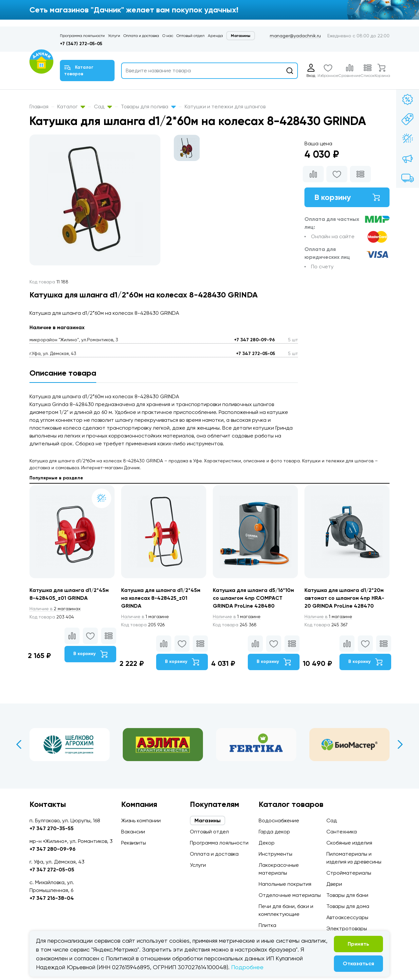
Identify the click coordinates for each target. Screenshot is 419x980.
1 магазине (145, 616)
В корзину (347, 197)
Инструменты (275, 854)
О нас (168, 36)
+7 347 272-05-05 (255, 354)
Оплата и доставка (141, 36)
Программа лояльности (82, 36)
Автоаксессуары (347, 917)
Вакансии (133, 832)
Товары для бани (347, 895)
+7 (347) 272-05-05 (81, 44)
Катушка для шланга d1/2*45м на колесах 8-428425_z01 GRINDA (161, 598)
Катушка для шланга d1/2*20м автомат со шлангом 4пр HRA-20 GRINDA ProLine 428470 (344, 598)
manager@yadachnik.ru (295, 36)
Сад (103, 107)
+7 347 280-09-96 (255, 340)
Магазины (241, 36)
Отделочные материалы (290, 895)
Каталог (71, 107)
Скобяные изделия (349, 843)
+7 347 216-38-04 (52, 898)
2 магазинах (55, 609)
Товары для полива (148, 107)
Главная (39, 107)
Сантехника (342, 832)
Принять (358, 944)
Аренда (215, 36)
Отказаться (358, 963)
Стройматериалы (349, 873)
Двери (334, 884)
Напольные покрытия (285, 884)
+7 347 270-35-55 (52, 828)
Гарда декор (274, 832)
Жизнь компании (141, 820)
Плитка (267, 925)
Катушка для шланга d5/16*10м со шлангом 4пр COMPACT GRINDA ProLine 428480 (253, 598)
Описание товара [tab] (63, 373)
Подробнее (247, 967)
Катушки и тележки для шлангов (225, 107)
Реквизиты (134, 843)
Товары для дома (348, 906)
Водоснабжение (279, 820)
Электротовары (347, 928)
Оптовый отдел (191, 36)
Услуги (114, 36)
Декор (267, 843)
